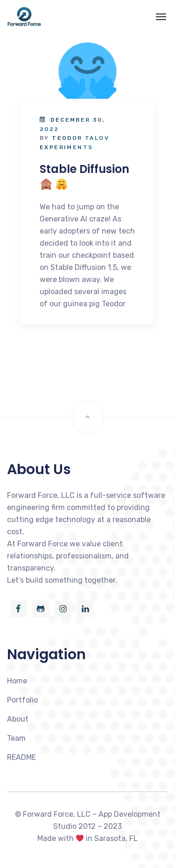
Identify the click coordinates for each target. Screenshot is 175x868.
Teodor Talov (80, 138)
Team (16, 738)
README (21, 757)
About (18, 719)
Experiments (66, 147)
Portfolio (22, 700)
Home (17, 681)
